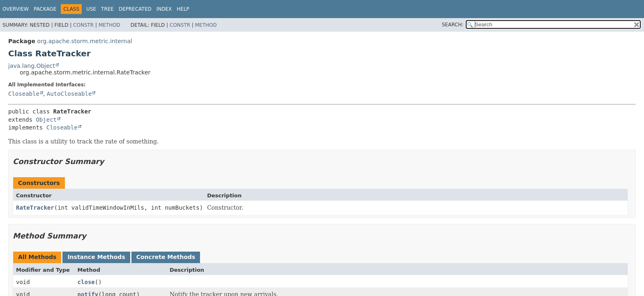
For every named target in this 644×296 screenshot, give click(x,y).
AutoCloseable (69, 94)
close (86, 282)
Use (91, 9)
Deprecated (135, 9)
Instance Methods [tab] (96, 257)
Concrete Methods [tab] (166, 257)
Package (45, 9)
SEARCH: (453, 25)
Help (183, 9)
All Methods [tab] (37, 257)
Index (164, 9)
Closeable (24, 94)
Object (46, 120)
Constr (83, 25)
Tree (107, 9)
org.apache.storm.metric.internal (84, 41)
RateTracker (35, 208)
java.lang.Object (32, 66)
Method (109, 25)
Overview (16, 9)
